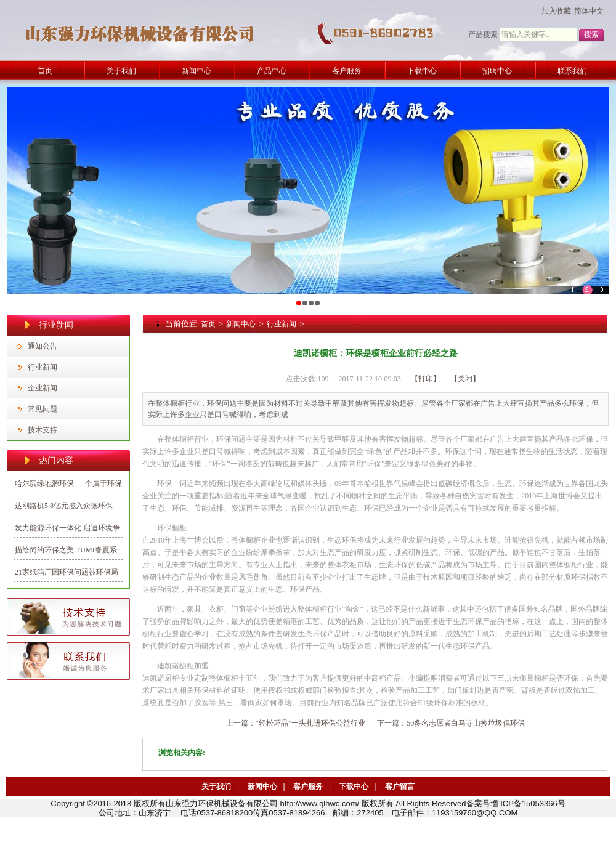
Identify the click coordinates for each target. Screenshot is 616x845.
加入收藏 (556, 11)
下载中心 (354, 786)
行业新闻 (43, 367)
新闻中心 (241, 324)
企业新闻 (43, 388)
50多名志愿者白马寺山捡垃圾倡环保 (466, 723)
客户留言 (400, 786)
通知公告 (43, 346)
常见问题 (43, 409)
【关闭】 (465, 379)
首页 (208, 324)
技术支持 (43, 430)
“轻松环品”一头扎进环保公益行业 (311, 723)
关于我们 (216, 786)
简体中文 (589, 11)
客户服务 (308, 786)
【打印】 (426, 379)
